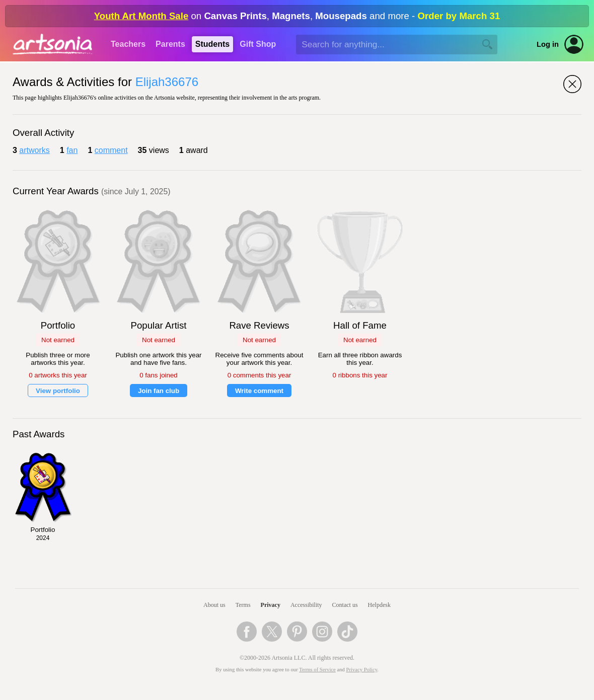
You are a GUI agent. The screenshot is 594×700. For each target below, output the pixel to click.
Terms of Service (317, 670)
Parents (170, 44)
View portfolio (58, 391)
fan (72, 150)
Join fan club (159, 391)
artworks (34, 150)
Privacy (271, 605)
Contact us (345, 605)
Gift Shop (258, 44)
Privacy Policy (362, 670)
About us (214, 605)
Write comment (259, 391)
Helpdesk (379, 605)
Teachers (128, 44)
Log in (548, 44)
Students (212, 44)
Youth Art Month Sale (141, 16)
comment (111, 150)
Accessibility (306, 605)
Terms (243, 605)
